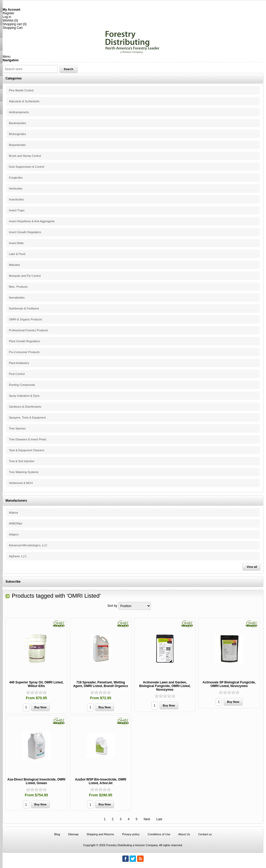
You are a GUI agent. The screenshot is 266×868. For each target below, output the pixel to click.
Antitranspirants (19, 112)
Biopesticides (17, 145)
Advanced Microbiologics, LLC (28, 545)
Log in (7, 17)
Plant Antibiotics (19, 363)
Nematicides (17, 298)
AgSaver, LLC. (18, 556)
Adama (13, 513)
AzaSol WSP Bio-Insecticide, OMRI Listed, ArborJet (101, 781)
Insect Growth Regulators (25, 232)
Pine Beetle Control (21, 90)
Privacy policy (131, 834)
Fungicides (16, 178)
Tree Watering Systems (24, 472)
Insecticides (16, 199)
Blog (57, 834)
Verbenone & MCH (21, 483)
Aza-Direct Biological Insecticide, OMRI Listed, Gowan (36, 781)
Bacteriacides (17, 123)
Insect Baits (16, 243)
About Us (184, 834)
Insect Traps (17, 210)
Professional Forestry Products (28, 330)
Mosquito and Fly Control (25, 276)
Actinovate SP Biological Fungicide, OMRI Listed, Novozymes (229, 684)
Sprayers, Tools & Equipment (27, 418)
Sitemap (73, 834)
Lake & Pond (17, 254)
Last (159, 819)
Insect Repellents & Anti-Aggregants (32, 221)
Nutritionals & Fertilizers (24, 308)
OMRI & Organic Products (25, 319)
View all (252, 567)
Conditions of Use (159, 834)
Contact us (205, 834)
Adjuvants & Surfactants (24, 101)
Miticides (14, 265)
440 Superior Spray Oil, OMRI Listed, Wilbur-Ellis (36, 684)
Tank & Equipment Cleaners (26, 450)
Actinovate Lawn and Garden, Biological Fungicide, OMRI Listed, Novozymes (165, 686)
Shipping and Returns (100, 834)
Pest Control (17, 374)
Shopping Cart (13, 28)
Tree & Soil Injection (22, 461)
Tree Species (17, 428)
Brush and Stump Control (25, 156)
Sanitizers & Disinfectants (25, 407)
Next (147, 819)
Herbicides (16, 189)
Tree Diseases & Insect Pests (28, 439)
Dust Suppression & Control (26, 167)
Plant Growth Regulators (24, 341)
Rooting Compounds (22, 385)
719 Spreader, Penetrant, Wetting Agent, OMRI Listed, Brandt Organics (101, 684)
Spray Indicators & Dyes (24, 396)
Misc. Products (18, 287)
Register (8, 13)
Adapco (14, 534)
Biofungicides (17, 134)
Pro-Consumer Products (24, 352)
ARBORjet (15, 523)
